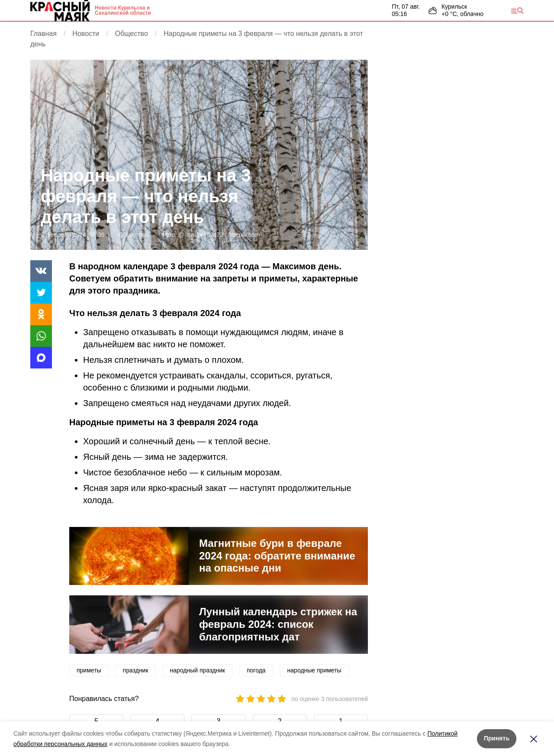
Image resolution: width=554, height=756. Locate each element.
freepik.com (244, 235)
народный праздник (198, 670)
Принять (497, 738)
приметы (89, 670)
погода (256, 670)
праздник (136, 670)
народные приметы (314, 670)
